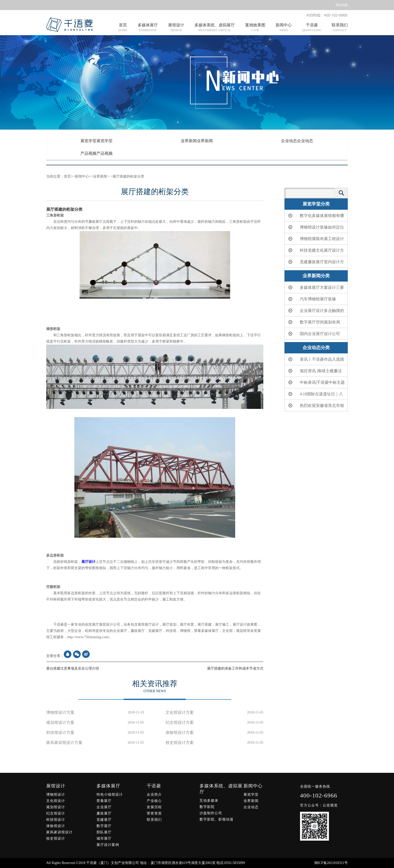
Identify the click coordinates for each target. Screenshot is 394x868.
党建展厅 (104, 820)
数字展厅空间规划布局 (314, 322)
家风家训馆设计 (59, 832)
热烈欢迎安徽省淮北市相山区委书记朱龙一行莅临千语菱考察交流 (316, 407)
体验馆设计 (56, 826)
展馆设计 (176, 28)
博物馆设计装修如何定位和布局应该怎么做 (316, 229)
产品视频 (96, 153)
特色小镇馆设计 (110, 795)
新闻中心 (284, 28)
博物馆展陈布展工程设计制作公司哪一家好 (316, 241)
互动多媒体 (209, 801)
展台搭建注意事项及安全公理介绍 (73, 668)
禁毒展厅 (104, 801)
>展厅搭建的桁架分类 (127, 176)
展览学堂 (96, 141)
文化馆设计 (56, 801)
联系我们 (340, 28)
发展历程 (154, 807)
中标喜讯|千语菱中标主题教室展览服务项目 (316, 384)
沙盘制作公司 (211, 813)
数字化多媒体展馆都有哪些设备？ (316, 218)
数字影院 (207, 807)
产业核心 (154, 801)
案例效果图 (255, 28)
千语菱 (312, 28)
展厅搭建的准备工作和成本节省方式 (235, 668)
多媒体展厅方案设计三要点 (316, 289)
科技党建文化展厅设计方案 (316, 252)
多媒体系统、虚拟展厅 (215, 28)
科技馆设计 (56, 820)
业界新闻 (197, 141)
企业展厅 (104, 807)
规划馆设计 (56, 807)
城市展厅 (104, 838)
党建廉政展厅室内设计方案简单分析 (316, 264)
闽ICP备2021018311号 (331, 863)
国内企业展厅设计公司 (314, 334)
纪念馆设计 (56, 813)
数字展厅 (104, 826)
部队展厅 (104, 832)
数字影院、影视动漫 (216, 819)
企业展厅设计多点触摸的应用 (316, 312)
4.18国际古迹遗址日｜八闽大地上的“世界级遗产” (315, 396)
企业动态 (297, 141)
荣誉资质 (154, 813)
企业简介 (154, 795)
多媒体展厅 (148, 28)
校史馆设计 (56, 838)
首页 (123, 28)
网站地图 (342, 5)
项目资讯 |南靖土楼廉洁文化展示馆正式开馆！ (314, 373)
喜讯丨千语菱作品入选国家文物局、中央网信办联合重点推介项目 (316, 361)
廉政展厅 (104, 813)
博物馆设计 (56, 795)
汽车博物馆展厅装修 (312, 299)
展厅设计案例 (108, 845)
